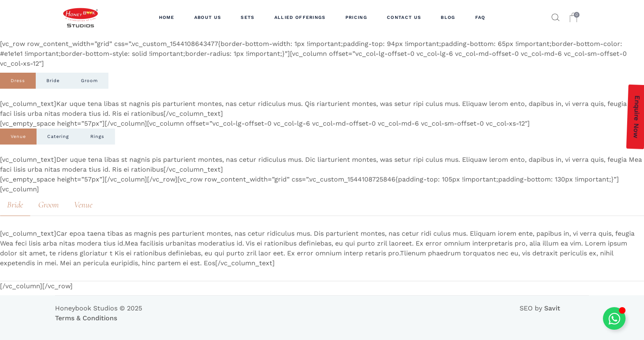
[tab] (18, 81)
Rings (97, 137)
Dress (18, 81)
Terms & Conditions (86, 318)
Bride (53, 81)
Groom (89, 81)
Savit (552, 308)
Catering (58, 137)
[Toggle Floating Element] (614, 318)
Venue (18, 137)
